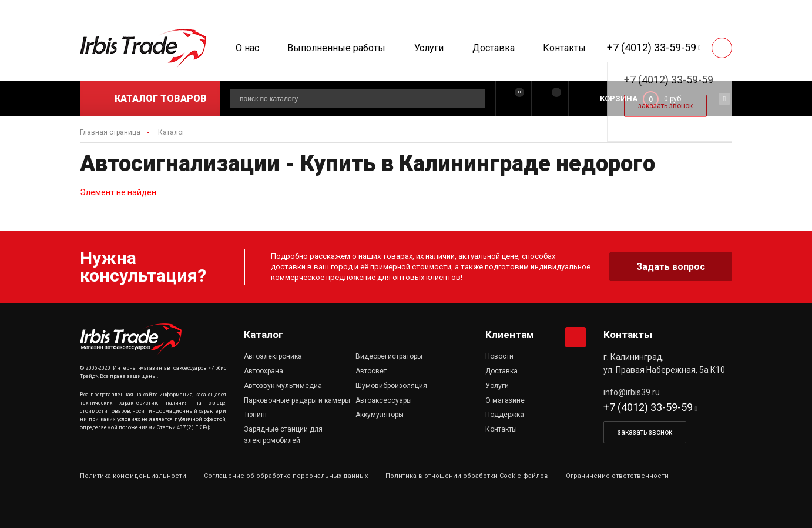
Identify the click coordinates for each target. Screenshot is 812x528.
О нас (247, 48)
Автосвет (371, 371)
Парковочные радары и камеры (297, 400)
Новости (499, 356)
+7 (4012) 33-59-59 (652, 47)
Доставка (494, 48)
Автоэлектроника (273, 356)
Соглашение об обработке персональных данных (286, 476)
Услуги (429, 48)
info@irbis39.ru (632, 392)
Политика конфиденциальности (133, 476)
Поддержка (505, 415)
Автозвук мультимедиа (283, 386)
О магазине (505, 400)
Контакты (564, 48)
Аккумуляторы (380, 415)
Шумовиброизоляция (391, 386)
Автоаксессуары (384, 400)
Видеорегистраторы (389, 356)
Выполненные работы (336, 48)
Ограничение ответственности (617, 476)
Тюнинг (256, 415)
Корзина (619, 98)
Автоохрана (264, 371)
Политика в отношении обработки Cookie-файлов (467, 476)
